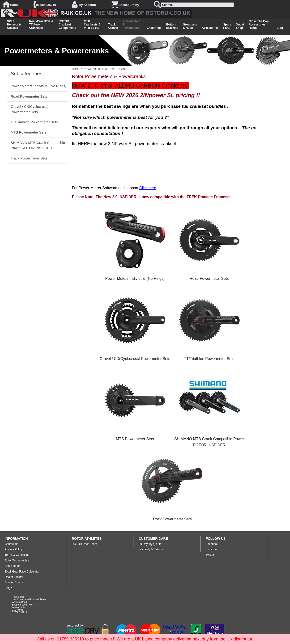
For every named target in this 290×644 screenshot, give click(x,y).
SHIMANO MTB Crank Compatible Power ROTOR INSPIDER (38, 145)
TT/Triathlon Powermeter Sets (34, 122)
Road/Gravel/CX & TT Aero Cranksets (41, 25)
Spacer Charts (14, 582)
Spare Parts (227, 26)
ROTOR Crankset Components (67, 25)
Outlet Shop (240, 26)
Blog (280, 28)
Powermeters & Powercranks (131, 25)
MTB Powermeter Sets (28, 132)
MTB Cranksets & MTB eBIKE (92, 25)
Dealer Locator (14, 577)
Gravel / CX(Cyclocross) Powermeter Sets (30, 109)
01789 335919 (46, 5)
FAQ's (9, 588)
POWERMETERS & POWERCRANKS (106, 69)
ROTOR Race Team (84, 544)
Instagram (212, 549)
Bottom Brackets (172, 26)
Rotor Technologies (17, 560)
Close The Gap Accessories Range (259, 25)
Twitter (210, 555)
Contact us (11, 544)
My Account (87, 5)
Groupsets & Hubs (190, 26)
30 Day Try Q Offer (151, 544)
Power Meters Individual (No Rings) (38, 86)
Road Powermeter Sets (29, 96)
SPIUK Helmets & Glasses (14, 25)
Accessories (210, 28)
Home (14, 5)
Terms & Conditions (17, 555)
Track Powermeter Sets (29, 158)
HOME (76, 69)
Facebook (212, 544)
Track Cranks (113, 26)
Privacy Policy (14, 549)
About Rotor (12, 566)
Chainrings (154, 28)
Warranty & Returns (151, 549)
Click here (148, 188)
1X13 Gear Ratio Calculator (22, 572)
